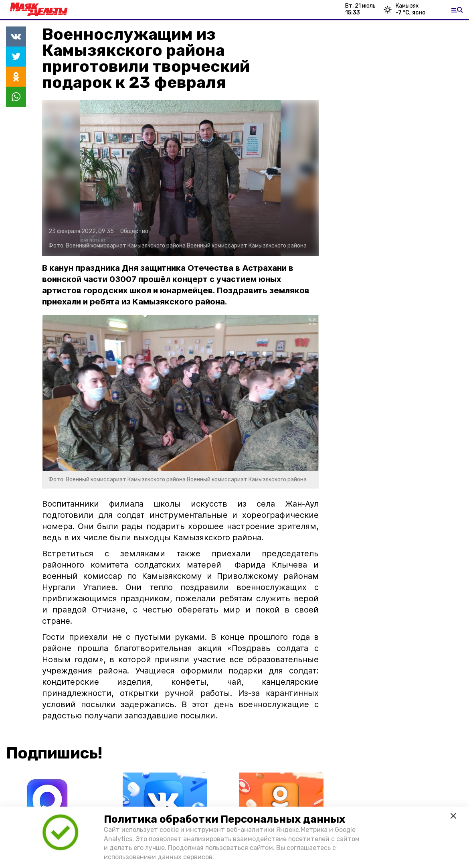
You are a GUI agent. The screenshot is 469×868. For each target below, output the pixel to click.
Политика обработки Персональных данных (224, 819)
